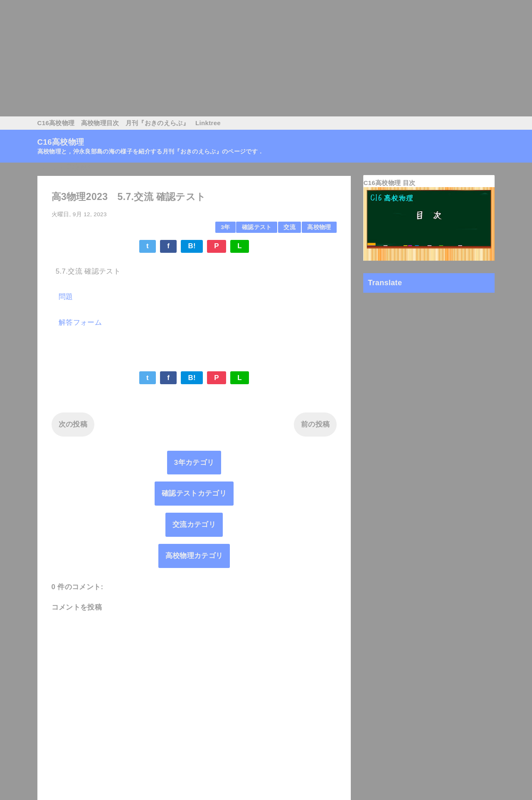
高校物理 (319, 227)
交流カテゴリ (194, 525)
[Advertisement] (249, 58)
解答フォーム (80, 322)
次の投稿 (73, 424)
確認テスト (257, 227)
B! (192, 246)
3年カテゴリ (194, 463)
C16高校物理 (56, 123)
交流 (289, 227)
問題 (66, 297)
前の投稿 (315, 424)
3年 (225, 227)
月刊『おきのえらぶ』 (157, 123)
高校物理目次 (100, 123)
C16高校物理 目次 (389, 183)
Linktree (208, 123)
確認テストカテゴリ (194, 493)
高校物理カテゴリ (194, 556)
